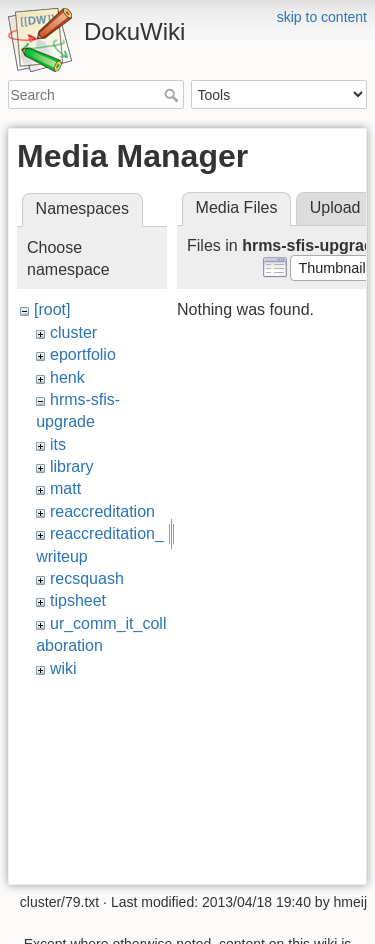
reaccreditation (102, 511)
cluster (73, 332)
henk (67, 377)
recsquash (87, 578)
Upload (335, 207)
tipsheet (78, 600)
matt (65, 488)
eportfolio (83, 354)
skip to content (322, 17)
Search (173, 95)
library (72, 466)
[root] (52, 309)
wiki (63, 668)
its (58, 444)
